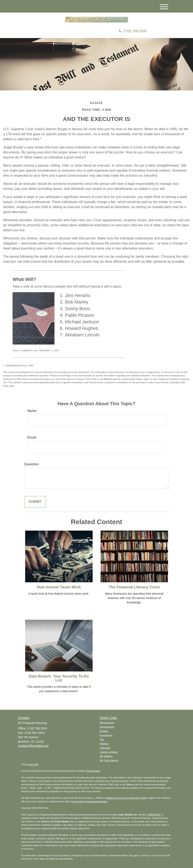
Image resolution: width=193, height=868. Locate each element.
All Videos (106, 756)
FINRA (151, 815)
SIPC (158, 815)
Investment (107, 727)
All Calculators (109, 761)
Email (32, 437)
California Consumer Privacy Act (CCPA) (126, 798)
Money (104, 744)
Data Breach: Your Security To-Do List (59, 678)
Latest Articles (109, 752)
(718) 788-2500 (133, 31)
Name (32, 411)
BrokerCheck (94, 771)
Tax (102, 740)
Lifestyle (105, 748)
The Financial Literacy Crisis (134, 587)
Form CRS (33, 764)
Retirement (107, 723)
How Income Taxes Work (59, 587)
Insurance (106, 736)
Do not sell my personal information (89, 801)
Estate (104, 731)
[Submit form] (35, 502)
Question (32, 464)
